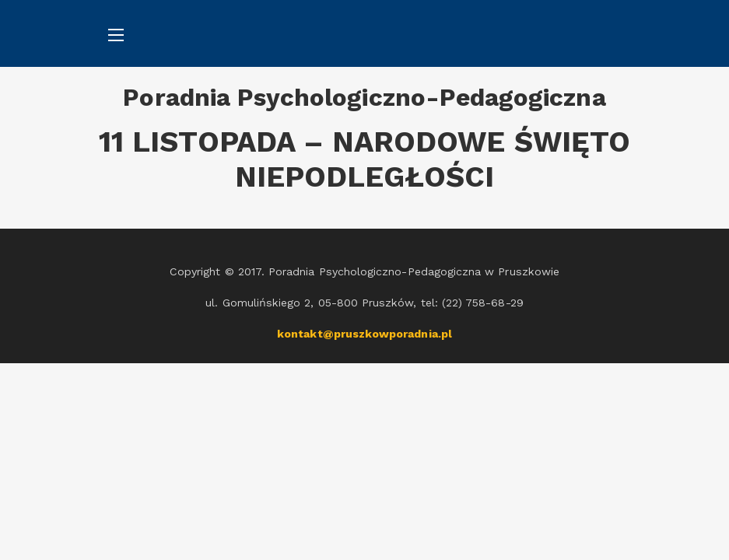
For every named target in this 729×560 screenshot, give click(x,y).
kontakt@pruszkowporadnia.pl (364, 334)
